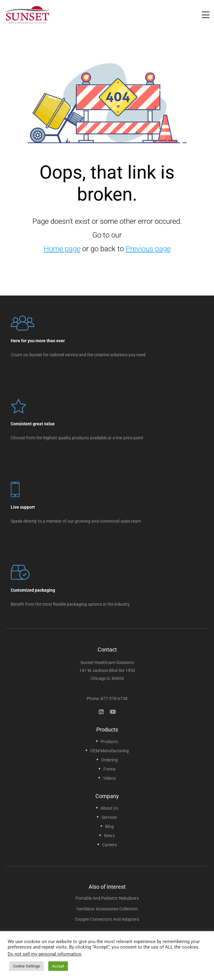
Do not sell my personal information (44, 954)
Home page (62, 249)
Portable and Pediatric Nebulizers (107, 898)
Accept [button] (58, 966)
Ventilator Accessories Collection (107, 909)
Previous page (148, 249)
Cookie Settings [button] (26, 966)
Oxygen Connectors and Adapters (107, 919)
